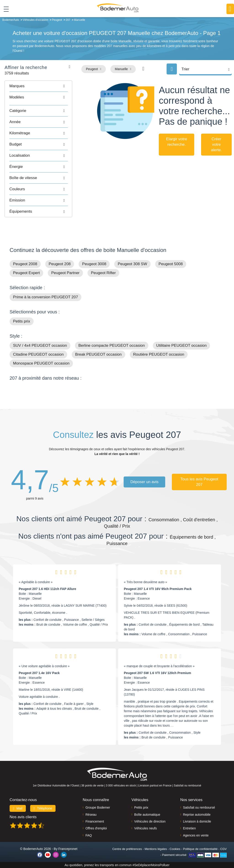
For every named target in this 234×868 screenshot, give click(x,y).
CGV (223, 849)
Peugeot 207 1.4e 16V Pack (39, 673)
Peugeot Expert (26, 273)
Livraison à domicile (197, 821)
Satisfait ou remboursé (199, 807)
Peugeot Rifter (103, 273)
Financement (95, 821)
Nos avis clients (23, 817)
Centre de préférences (127, 849)
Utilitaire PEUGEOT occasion (182, 345)
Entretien (189, 828)
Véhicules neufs (145, 828)
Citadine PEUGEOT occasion (38, 354)
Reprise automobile (197, 815)
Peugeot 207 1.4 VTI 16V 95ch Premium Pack (158, 589)
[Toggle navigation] (4, 9)
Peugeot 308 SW (132, 264)
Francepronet (68, 849)
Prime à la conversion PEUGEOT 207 (45, 297)
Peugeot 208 (60, 264)
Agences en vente (196, 835)
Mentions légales (156, 849)
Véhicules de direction (150, 821)
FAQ (89, 835)
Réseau (91, 815)
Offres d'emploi (96, 828)
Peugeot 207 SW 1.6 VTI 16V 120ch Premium (157, 673)
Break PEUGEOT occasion (98, 354)
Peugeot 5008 (171, 264)
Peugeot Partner (65, 273)
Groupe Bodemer (98, 807)
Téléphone (43, 808)
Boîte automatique (147, 815)
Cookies (175, 849)
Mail (18, 808)
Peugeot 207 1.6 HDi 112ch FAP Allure (47, 589)
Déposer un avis (145, 482)
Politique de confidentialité (200, 849)
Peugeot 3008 (94, 264)
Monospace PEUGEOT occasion (41, 363)
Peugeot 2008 (25, 264)
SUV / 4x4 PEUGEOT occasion (40, 345)
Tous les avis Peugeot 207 (199, 482)
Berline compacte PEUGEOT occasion (112, 345)
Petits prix (22, 321)
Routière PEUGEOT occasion (159, 354)
